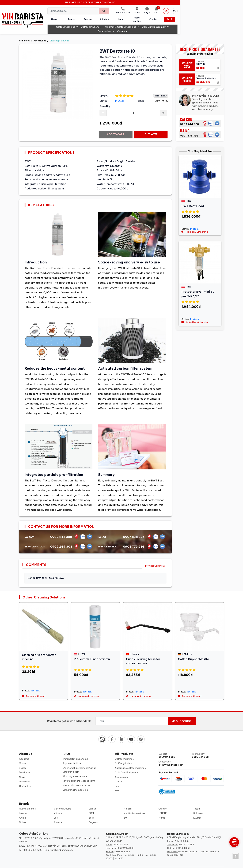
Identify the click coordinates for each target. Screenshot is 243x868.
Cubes (22, 815)
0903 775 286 (134, 539)
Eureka (92, 801)
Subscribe (182, 713)
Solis (91, 810)
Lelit (56, 810)
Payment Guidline (72, 756)
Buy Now (151, 126)
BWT (126, 810)
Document (25, 774)
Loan (154, 18)
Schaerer (198, 806)
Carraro (163, 801)
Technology (208, 748)
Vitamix (58, 806)
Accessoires (195, 23)
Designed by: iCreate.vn (150, 863)
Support (174, 748)
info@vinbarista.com (62, 843)
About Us (24, 751)
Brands (94, 18)
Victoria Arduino (63, 801)
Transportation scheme (75, 751)
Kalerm (23, 806)
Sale (214, 18)
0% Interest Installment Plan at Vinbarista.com (79, 762)
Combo (194, 18)
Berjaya (93, 815)
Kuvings (197, 810)
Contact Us (25, 778)
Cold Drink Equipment (170, 23)
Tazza (197, 801)
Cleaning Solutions (59, 33)
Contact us (174, 755)
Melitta (128, 801)
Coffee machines (82, 23)
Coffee (212, 23)
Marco (162, 810)
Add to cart (116, 126)
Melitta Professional (134, 806)
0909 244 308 (61, 539)
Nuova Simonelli (28, 801)
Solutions (134, 18)
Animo (22, 810)
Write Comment (155, 558)
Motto (22, 756)
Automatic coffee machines (137, 23)
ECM (91, 806)
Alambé (58, 815)
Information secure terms (76, 777)
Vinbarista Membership (75, 782)
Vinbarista (24, 33)
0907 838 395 (189, 128)
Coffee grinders (106, 23)
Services (114, 18)
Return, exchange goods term (79, 773)
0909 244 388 (189, 116)
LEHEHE (163, 806)
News (73, 18)
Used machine (174, 18)
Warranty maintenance (75, 768)
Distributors (25, 765)
